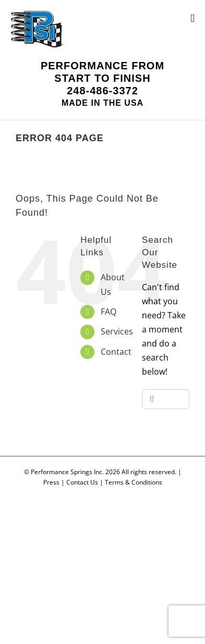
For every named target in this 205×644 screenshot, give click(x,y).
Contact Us (82, 482)
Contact (116, 352)
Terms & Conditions (134, 482)
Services (117, 331)
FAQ (108, 312)
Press (51, 482)
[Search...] (166, 399)
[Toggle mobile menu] (192, 18)
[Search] (152, 399)
